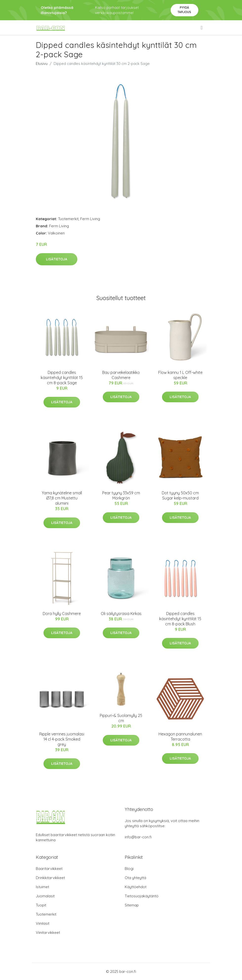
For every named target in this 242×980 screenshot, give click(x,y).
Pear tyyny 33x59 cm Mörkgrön (121, 495)
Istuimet (42, 887)
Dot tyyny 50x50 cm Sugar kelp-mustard (180, 495)
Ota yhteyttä (135, 878)
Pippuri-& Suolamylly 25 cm (121, 718)
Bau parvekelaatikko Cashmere (121, 375)
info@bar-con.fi (138, 837)
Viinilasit (43, 923)
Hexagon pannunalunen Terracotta (180, 737)
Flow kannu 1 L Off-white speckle (180, 375)
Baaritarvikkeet (49, 869)
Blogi (129, 869)
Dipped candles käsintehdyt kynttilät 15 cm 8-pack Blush (180, 619)
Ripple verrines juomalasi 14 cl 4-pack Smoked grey (62, 739)
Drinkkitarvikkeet (50, 878)
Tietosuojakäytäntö (142, 896)
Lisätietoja (57, 259)
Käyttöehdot (136, 887)
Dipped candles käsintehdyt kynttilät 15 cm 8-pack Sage (62, 378)
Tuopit (41, 905)
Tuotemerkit (68, 219)
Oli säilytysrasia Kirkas (121, 614)
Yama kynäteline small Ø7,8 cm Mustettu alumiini (62, 498)
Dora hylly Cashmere (62, 614)
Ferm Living (90, 219)
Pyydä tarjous (184, 10)
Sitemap (132, 905)
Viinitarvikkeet (48, 932)
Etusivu (42, 64)
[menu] (202, 28)
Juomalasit (45, 896)
